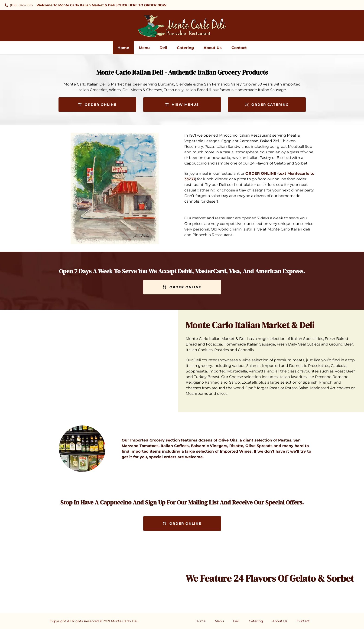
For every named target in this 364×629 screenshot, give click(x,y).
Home (123, 48)
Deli (163, 48)
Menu (144, 48)
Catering (185, 48)
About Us (213, 48)
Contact (239, 48)
